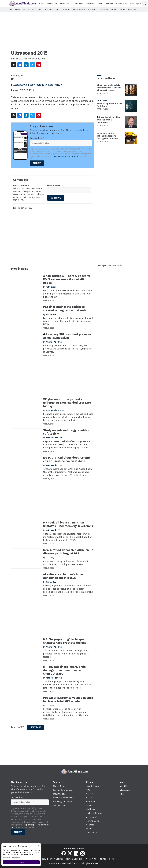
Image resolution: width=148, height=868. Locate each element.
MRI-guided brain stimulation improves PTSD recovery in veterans (68, 524)
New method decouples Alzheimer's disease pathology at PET (68, 552)
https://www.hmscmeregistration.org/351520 (36, 85)
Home (112, 859)
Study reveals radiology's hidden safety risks (66, 432)
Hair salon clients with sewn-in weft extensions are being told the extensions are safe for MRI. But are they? (68, 294)
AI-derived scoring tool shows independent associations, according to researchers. (66, 563)
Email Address (37, 138)
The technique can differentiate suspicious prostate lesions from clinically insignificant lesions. (66, 654)
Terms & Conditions (75, 859)
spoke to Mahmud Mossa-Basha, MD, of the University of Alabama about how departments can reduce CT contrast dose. (68, 472)
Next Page (36, 727)
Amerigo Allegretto (55, 342)
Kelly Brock (51, 287)
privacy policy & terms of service (66, 156)
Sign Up (37, 163)
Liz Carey (50, 558)
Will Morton (51, 314)
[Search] (145, 4)
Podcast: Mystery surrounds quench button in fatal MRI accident (68, 699)
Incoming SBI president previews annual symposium (109, 120)
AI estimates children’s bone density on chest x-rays (63, 576)
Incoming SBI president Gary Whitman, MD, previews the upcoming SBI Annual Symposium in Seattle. (67, 349)
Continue (56, 198)
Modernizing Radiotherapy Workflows (109, 105)
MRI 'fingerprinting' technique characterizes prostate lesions (65, 641)
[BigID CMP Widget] (21, 855)
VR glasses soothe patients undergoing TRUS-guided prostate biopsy (107, 136)
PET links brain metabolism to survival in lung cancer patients (65, 309)
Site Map (102, 859)
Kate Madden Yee (54, 438)
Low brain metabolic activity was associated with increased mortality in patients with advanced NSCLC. (68, 321)
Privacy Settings (56, 859)
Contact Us (91, 859)
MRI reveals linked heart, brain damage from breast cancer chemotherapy (64, 670)
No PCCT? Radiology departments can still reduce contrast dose (67, 459)
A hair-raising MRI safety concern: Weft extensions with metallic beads (109, 88)
